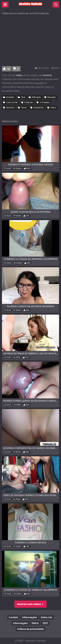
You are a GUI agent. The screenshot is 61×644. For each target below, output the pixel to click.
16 (8, 69)
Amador (10, 97)
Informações (29, 617)
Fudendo (29, 102)
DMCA (35, 623)
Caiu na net (12, 102)
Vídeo (53, 108)
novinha (47, 75)
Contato (14, 617)
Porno (24, 108)
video (19, 75)
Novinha (10, 108)
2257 (45, 623)
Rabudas (36, 97)
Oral (23, 97)
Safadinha (39, 108)
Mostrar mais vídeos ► (31, 604)
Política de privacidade (31, 629)
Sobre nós (47, 617)
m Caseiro (45, 102)
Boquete (52, 97)
